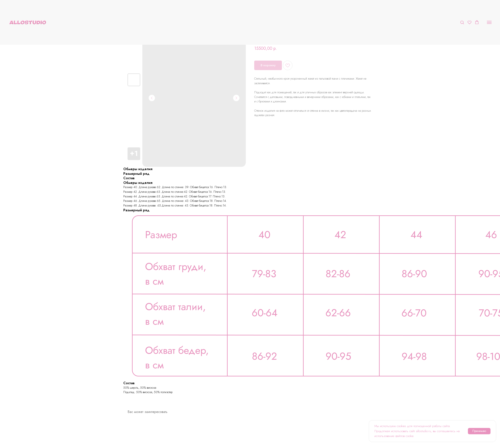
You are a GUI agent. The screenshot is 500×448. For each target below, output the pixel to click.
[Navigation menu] (489, 22)
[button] (462, 22)
